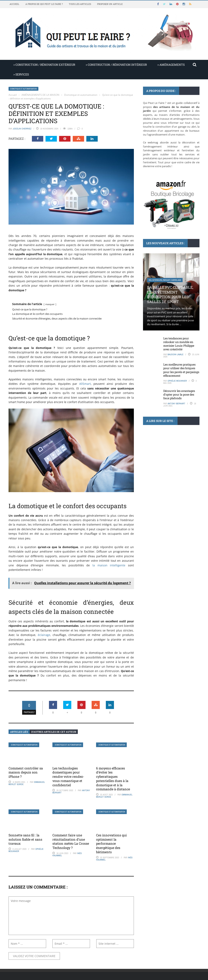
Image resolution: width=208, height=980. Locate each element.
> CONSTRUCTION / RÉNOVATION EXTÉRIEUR (44, 65)
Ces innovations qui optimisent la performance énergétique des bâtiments (111, 843)
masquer (50, 304)
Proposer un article (110, 4)
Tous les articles (80, 4)
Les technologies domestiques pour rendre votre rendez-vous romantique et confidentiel (68, 777)
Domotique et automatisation (23, 89)
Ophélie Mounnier (177, 381)
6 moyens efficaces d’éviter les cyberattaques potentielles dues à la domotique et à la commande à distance (113, 779)
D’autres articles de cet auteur (54, 732)
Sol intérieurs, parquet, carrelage (165, 280)
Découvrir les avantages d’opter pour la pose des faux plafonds (179, 394)
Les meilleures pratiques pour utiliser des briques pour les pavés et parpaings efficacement (181, 370)
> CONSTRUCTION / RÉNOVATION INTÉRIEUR (116, 65)
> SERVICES (21, 74)
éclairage (44, 635)
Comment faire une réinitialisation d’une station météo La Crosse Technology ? (71, 841)
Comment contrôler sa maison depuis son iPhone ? (26, 772)
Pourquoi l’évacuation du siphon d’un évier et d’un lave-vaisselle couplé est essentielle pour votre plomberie (171, 470)
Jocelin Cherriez (22, 129)
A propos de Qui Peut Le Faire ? (44, 4)
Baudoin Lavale (175, 354)
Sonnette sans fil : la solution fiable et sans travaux (25, 839)
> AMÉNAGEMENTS (171, 65)
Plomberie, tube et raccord (161, 453)
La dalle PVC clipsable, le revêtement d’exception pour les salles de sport (170, 294)
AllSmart (85, 384)
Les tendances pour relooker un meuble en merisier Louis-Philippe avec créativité (179, 344)
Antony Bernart (176, 403)
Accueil (14, 4)
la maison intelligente (109, 565)
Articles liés (19, 732)
